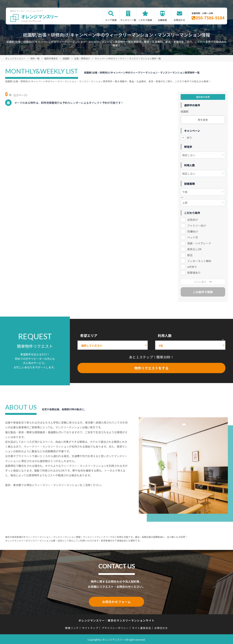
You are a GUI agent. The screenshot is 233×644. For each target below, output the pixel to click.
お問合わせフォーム (116, 601)
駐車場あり (194, 273)
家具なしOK (194, 249)
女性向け (193, 220)
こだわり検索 (145, 20)
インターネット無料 (199, 261)
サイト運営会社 (141, 627)
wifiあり (192, 267)
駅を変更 (203, 120)
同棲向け (193, 231)
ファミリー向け (197, 226)
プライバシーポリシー (115, 627)
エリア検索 (111, 20)
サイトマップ (90, 627)
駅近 (190, 255)
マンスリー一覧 (128, 20)
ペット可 (193, 237)
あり (189, 138)
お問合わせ (180, 20)
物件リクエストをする (152, 368)
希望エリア (89, 335)
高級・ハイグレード (199, 243)
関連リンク (72, 627)
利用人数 (165, 335)
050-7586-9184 (210, 18)
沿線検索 (162, 20)
